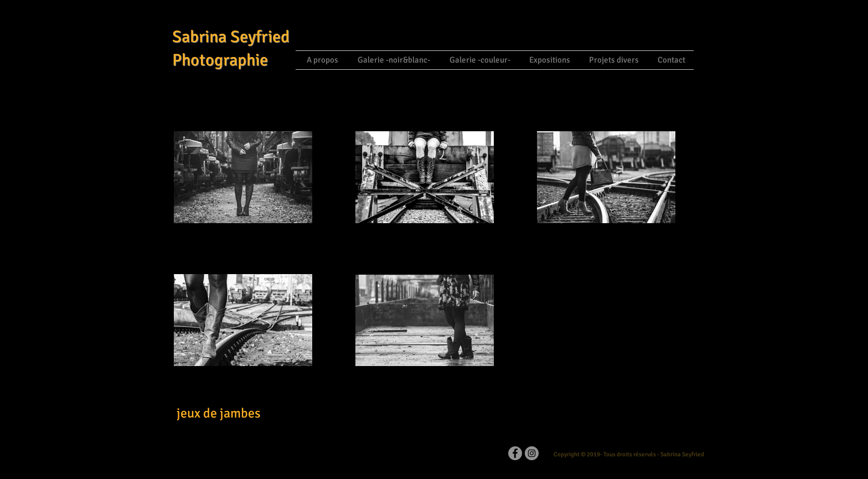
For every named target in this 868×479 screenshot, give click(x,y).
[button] (392, 60)
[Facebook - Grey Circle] (515, 453)
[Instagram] (532, 453)
